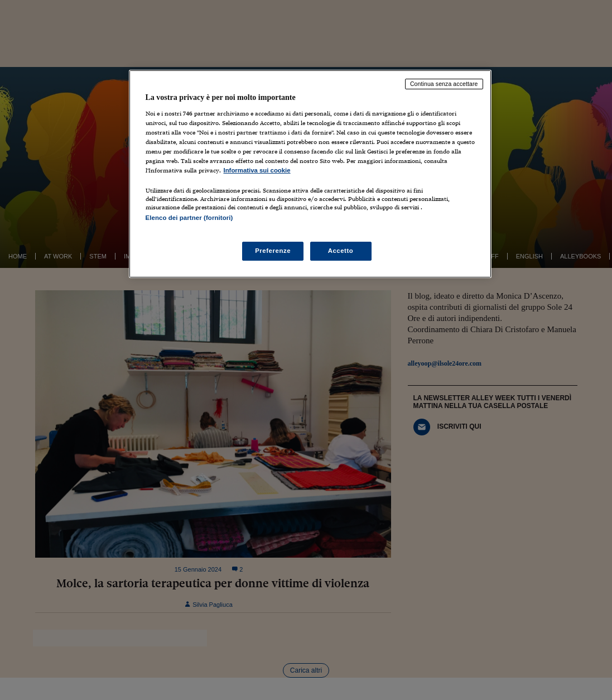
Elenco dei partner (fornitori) (189, 218)
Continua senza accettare (444, 84)
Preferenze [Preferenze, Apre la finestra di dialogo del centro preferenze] (273, 251)
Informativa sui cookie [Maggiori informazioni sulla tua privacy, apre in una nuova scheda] (257, 170)
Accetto (341, 251)
